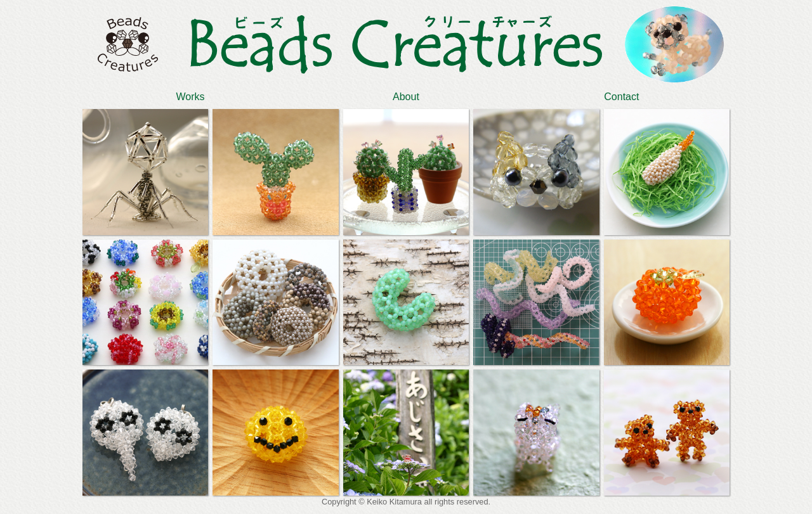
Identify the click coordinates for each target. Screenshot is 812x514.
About (406, 97)
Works (190, 97)
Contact (621, 97)
